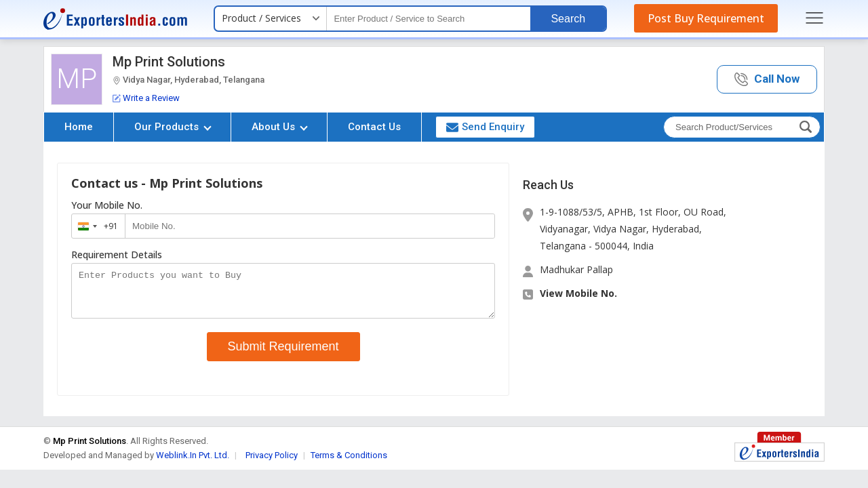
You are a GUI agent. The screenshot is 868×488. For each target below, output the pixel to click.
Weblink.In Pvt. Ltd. (193, 463)
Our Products (173, 127)
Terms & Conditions (349, 463)
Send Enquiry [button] (485, 127)
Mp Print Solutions (169, 62)
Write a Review (146, 98)
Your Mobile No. (107, 205)
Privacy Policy (272, 463)
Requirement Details (117, 255)
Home (79, 127)
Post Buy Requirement (706, 18)
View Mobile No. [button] (578, 293)
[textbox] (429, 19)
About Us (280, 127)
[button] (767, 80)
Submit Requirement (283, 354)
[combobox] (95, 226)
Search (568, 19)
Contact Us (374, 127)
